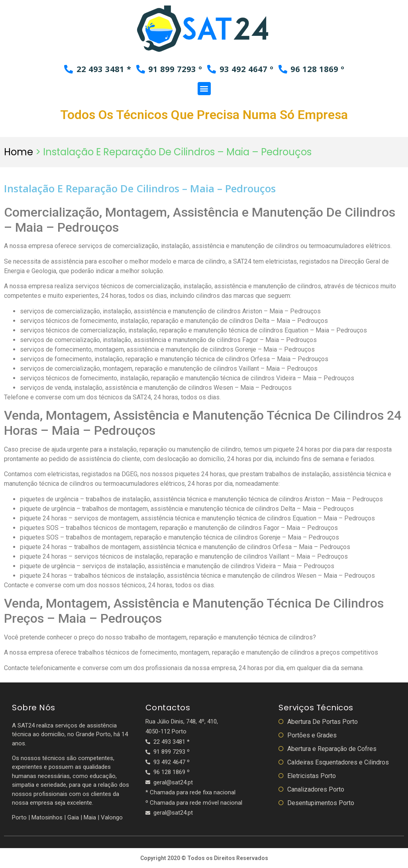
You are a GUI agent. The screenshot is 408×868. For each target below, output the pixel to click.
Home (19, 152)
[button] (204, 88)
